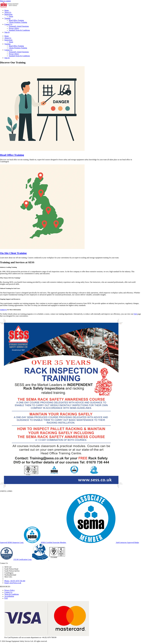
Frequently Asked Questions (19, 26)
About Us (8, 12)
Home (7, 10)
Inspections (8, 14)
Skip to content (5, 1)
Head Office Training (16, 20)
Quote (11, 16)
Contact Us (8, 24)
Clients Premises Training (18, 22)
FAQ (136, 314)
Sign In (7, 32)
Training (7, 18)
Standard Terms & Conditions (19, 30)
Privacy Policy (14, 28)
